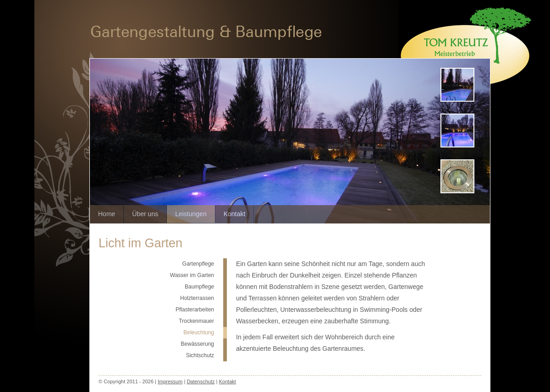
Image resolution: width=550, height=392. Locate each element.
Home (107, 214)
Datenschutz (201, 381)
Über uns (145, 214)
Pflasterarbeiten (195, 310)
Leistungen (191, 214)
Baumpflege (199, 287)
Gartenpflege (198, 264)
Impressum (170, 381)
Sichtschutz (200, 355)
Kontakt (234, 214)
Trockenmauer (196, 321)
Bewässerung (197, 344)
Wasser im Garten (192, 275)
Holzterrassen (197, 298)
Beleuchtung (199, 332)
